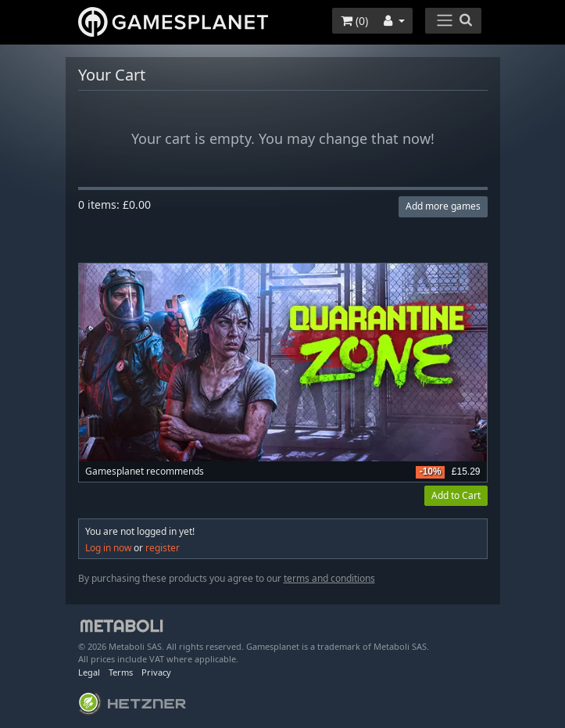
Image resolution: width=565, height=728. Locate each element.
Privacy (156, 672)
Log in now (108, 548)
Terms (121, 672)
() (354, 21)
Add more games (443, 206)
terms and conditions (329, 578)
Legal (89, 672)
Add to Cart (456, 495)
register (163, 548)
